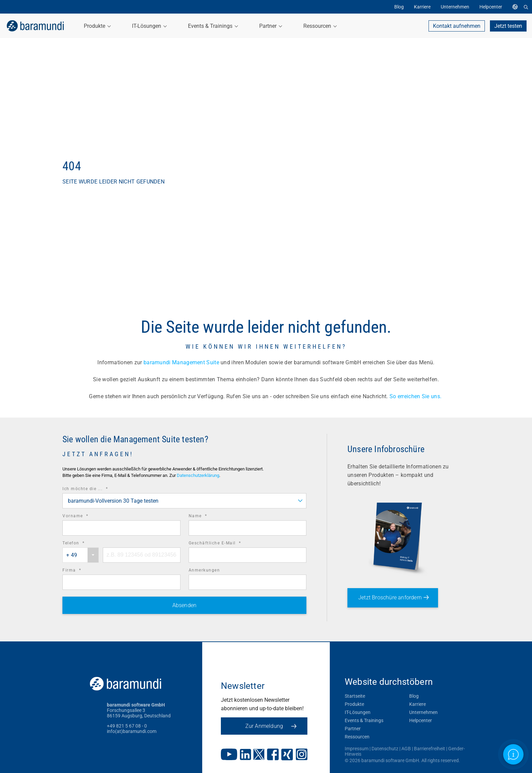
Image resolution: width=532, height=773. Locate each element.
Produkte (354, 704)
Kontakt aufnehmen (457, 26)
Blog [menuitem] (399, 7)
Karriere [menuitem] (422, 7)
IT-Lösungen (358, 712)
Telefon (83, 543)
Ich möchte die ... (94, 489)
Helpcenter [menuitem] (491, 7)
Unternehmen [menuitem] (455, 7)
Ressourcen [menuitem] (320, 26)
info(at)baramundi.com (132, 731)
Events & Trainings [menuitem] (213, 26)
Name (207, 516)
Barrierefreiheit (430, 749)
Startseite (355, 696)
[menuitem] (517, 7)
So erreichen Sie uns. (416, 396)
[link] (34, 26)
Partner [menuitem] (270, 26)
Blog (414, 696)
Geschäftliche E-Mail (224, 543)
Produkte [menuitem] (97, 26)
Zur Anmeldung (271, 726)
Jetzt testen (508, 26)
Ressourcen (357, 737)
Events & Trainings (364, 720)
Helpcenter (421, 720)
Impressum (357, 749)
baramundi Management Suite (181, 362)
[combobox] (184, 501)
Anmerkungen (204, 570)
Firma (81, 570)
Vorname (85, 516)
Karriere (417, 704)
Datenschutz (385, 749)
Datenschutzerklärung (198, 475)
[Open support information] (513, 754)
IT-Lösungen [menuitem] (149, 26)
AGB (406, 749)
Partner (353, 729)
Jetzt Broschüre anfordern (390, 597)
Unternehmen (423, 712)
